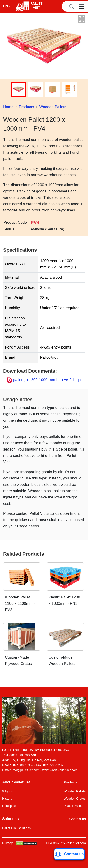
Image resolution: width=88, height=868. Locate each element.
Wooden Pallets (53, 107)
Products (26, 107)
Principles (9, 806)
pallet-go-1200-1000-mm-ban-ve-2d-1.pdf (48, 380)
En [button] (5, 6)
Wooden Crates (75, 799)
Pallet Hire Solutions (16, 828)
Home (8, 107)
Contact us (78, 819)
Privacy (7, 843)
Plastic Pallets (73, 806)
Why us (8, 791)
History (7, 799)
